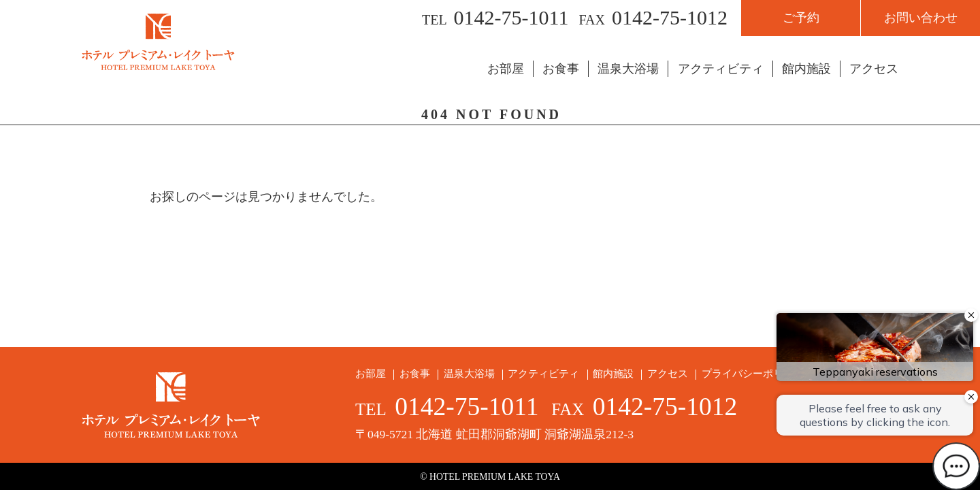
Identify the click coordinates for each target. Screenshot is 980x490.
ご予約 (801, 18)
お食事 (561, 69)
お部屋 (506, 69)
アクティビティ (721, 69)
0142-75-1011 (511, 17)
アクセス (874, 69)
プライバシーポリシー (753, 374)
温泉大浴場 (628, 69)
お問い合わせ (921, 18)
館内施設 (806, 69)
